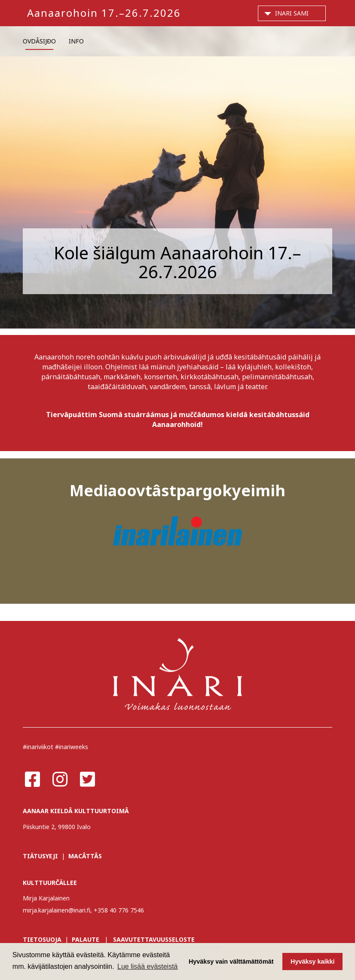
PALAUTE (86, 939)
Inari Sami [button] (292, 13)
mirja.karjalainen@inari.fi (57, 910)
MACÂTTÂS (85, 856)
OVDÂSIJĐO (39, 41)
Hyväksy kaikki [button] (312, 962)
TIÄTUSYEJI (40, 856)
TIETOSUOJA (42, 939)
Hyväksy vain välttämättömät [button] (231, 962)
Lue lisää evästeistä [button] (148, 966)
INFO (76, 41)
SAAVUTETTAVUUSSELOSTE (154, 939)
